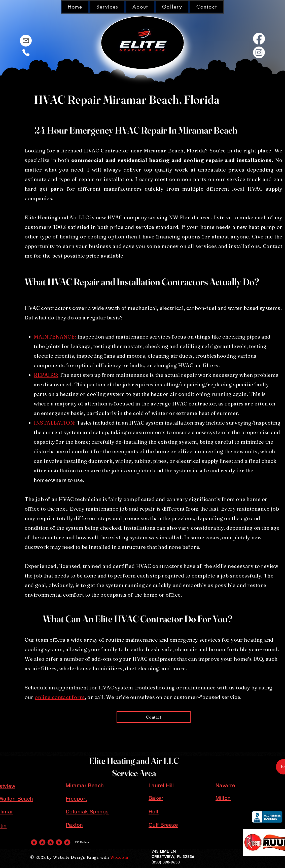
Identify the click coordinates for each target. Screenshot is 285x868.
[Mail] (26, 41)
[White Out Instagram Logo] (259, 52)
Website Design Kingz (76, 857)
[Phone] (26, 52)
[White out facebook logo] (259, 39)
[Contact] (154, 717)
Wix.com (119, 857)
